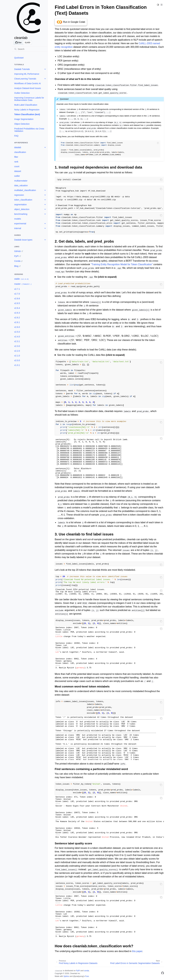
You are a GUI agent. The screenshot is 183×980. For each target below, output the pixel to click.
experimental (20, 224)
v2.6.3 (17, 313)
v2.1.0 (17, 356)
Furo (87, 976)
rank (16, 162)
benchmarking (21, 214)
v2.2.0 (17, 351)
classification (20, 152)
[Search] (30, 49)
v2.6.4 (17, 308)
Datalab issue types (23, 240)
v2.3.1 (17, 341)
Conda (17, 261)
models (18, 219)
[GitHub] (163, 974)
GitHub (17, 251)
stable (22, 279)
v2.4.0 (17, 337)
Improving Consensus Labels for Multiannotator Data (29, 99)
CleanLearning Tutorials (25, 79)
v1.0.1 (17, 365)
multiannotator (21, 181)
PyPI (16, 256)
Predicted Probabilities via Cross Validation (29, 130)
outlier (17, 176)
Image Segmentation (24, 119)
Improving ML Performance (27, 74)
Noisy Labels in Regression (27, 110)
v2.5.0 (17, 332)
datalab (18, 147)
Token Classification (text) (27, 114)
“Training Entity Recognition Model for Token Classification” (122, 264)
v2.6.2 (17, 318)
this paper (137, 951)
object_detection (22, 209)
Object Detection (22, 124)
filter (16, 157)
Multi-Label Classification (26, 105)
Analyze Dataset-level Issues (28, 88)
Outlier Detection (22, 93)
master (23, 284)
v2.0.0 (17, 360)
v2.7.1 (17, 289)
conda (86, 971)
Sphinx (66, 976)
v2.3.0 (17, 346)
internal (18, 228)
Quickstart (19, 58)
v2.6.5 (17, 303)
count (17, 166)
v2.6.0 (17, 327)
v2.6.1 (17, 322)
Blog (16, 266)
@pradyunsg (78, 976)
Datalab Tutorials (22, 69)
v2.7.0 (17, 294)
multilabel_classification (25, 190)
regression (19, 195)
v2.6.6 (17, 299)
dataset (18, 171)
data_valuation (21, 185)
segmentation (20, 205)
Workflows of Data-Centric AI (28, 83)
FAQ (16, 136)
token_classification (23, 200)
